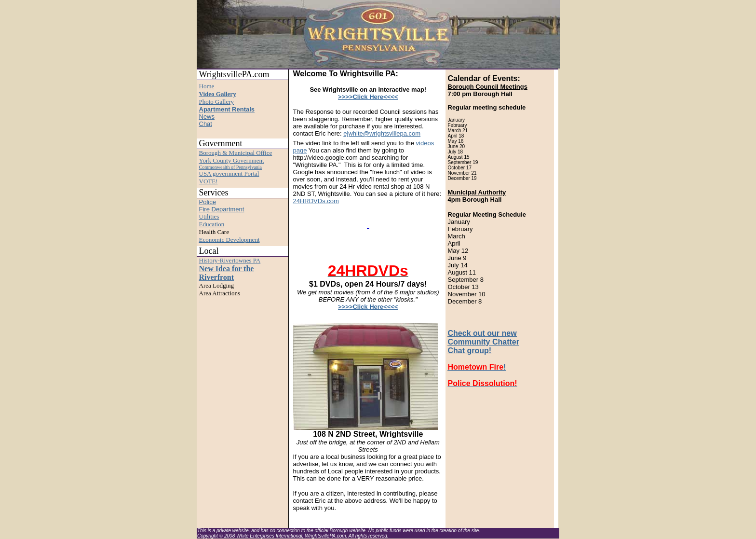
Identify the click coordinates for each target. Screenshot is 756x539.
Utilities (209, 216)
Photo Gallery (217, 102)
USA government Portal (229, 173)
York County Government (232, 160)
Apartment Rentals (227, 109)
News (207, 117)
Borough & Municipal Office (236, 153)
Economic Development (229, 240)
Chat (206, 124)
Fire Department (222, 209)
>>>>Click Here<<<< (368, 97)
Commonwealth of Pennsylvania (231, 167)
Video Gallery (218, 94)
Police (208, 202)
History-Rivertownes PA (230, 260)
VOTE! (209, 181)
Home (207, 86)
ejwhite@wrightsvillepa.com (382, 133)
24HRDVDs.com (316, 201)
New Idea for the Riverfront (227, 273)
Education (212, 224)
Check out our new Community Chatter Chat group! (484, 342)
